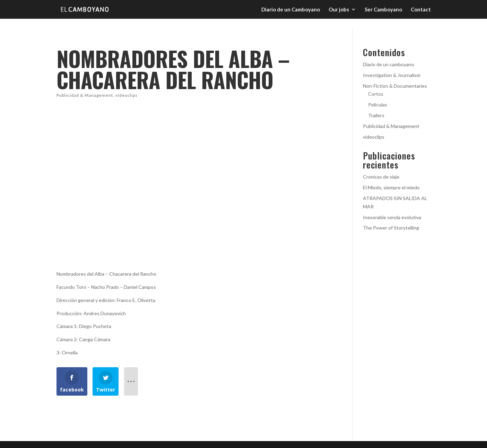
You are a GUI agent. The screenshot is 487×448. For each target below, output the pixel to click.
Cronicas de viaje (381, 177)
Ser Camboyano (383, 10)
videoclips (127, 95)
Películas (378, 105)
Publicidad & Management (85, 95)
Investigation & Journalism (392, 75)
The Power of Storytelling (391, 228)
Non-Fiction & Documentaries (395, 86)
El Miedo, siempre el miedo (391, 187)
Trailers (376, 115)
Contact (421, 10)
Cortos (376, 94)
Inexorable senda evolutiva (392, 217)
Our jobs (339, 10)
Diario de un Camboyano (291, 10)
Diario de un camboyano (389, 64)
